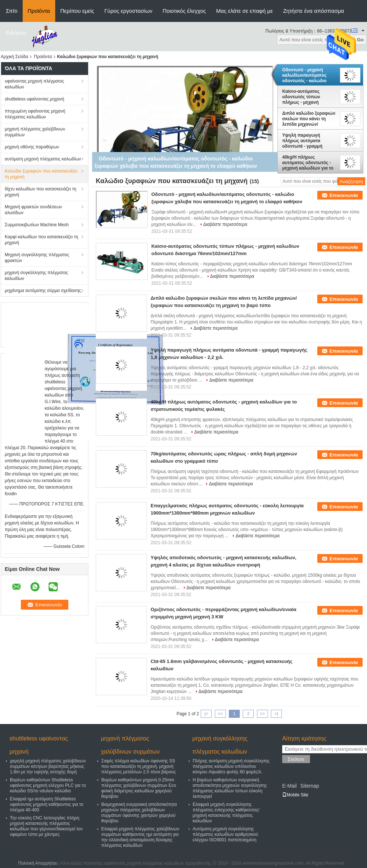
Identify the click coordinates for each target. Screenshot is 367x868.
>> (262, 714)
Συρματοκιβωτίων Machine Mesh (37, 225)
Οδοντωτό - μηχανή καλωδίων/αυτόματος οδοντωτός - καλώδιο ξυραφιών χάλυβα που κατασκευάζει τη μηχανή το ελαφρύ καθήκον (307, 75)
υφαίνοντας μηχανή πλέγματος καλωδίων (34, 84)
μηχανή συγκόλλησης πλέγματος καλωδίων (36, 276)
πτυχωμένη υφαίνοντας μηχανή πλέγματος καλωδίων (35, 114)
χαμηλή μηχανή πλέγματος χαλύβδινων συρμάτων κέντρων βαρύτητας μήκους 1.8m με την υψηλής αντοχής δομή (48, 766)
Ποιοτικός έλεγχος (184, 11)
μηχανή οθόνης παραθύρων (32, 147)
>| (276, 714)
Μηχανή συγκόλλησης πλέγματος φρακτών (37, 258)
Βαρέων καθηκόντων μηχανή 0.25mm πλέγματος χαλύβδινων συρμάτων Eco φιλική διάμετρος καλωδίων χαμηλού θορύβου (139, 788)
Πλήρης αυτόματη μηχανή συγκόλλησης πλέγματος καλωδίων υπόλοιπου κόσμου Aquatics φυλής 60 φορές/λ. (231, 766)
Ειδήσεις (16, 33)
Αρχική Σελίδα (14, 57)
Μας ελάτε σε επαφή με (244, 11)
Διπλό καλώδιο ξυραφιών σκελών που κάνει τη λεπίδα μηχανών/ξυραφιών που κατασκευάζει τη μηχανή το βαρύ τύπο (309, 119)
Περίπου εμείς (77, 11)
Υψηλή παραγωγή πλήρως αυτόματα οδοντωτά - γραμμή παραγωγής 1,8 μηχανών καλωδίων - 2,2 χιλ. (308, 141)
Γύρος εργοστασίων (128, 11)
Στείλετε (296, 759)
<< (220, 714)
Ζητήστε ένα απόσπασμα (313, 11)
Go (360, 40)
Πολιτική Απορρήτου (37, 863)
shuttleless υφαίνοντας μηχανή (34, 99)
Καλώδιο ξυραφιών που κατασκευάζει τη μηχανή (41, 174)
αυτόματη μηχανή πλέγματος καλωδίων (43, 159)
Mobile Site (295, 795)
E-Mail (290, 786)
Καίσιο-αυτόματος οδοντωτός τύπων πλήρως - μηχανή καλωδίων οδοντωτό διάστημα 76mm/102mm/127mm (305, 97)
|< (206, 714)
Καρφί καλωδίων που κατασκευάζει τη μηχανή (41, 240)
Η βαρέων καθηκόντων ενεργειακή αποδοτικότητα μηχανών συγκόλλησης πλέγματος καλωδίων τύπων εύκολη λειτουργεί (230, 788)
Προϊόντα (39, 11)
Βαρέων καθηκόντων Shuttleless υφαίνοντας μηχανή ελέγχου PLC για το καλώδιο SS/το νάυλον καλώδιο (48, 785)
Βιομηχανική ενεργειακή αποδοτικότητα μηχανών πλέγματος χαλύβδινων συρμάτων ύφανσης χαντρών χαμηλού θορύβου (139, 813)
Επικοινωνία (344, 195)
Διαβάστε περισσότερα (225, 224)
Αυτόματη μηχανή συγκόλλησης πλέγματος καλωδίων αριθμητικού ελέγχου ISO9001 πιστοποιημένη (225, 834)
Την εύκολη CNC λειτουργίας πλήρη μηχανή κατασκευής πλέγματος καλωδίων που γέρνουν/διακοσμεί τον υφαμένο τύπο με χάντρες (46, 826)
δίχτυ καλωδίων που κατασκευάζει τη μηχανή (41, 192)
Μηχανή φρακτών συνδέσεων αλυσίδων (33, 210)
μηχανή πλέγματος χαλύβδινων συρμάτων (35, 132)
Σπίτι (12, 11)
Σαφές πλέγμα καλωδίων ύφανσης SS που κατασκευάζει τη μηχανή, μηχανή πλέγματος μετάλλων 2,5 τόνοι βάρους (139, 766)
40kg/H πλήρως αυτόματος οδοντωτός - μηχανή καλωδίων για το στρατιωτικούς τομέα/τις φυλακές (308, 163)
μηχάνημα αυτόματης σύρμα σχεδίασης (43, 291)
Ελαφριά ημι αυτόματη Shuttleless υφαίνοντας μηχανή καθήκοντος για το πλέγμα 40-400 (47, 804)
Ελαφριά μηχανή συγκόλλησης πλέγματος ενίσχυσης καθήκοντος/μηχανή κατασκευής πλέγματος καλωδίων (226, 813)
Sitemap (309, 786)
